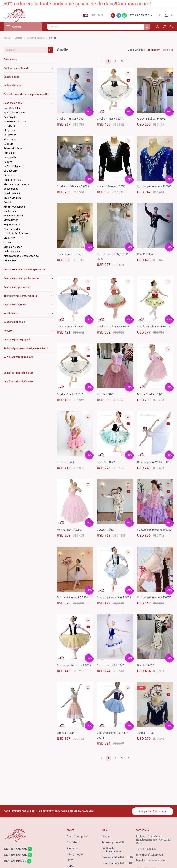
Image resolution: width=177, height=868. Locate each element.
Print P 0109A (145, 255)
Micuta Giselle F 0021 (150, 395)
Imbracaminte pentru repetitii (20, 296)
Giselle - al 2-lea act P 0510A (154, 327)
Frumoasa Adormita (15, 122)
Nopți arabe (10, 211)
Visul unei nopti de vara (16, 185)
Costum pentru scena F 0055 (154, 598)
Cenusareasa (11, 189)
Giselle (11, 126)
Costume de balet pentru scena (21, 279)
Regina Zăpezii (12, 225)
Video (70, 866)
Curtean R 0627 (106, 530)
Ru (172, 15)
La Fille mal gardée (14, 167)
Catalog (18, 38)
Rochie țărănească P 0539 (72, 598)
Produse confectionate (16, 68)
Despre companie (77, 837)
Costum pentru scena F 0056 (74, 666)
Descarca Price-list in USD (117, 858)
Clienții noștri (75, 854)
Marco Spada (11, 220)
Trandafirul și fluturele (16, 234)
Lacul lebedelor (12, 108)
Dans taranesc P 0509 (70, 327)
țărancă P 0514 (66, 733)
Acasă (7, 38)
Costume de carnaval (15, 305)
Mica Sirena (10, 261)
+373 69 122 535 (15, 855)
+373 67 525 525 (139, 15)
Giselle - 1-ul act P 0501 (71, 119)
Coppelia (8, 144)
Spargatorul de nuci (14, 113)
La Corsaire (10, 135)
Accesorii (9, 331)
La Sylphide (10, 158)
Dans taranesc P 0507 (70, 255)
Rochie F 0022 (105, 395)
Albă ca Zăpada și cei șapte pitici (21, 256)
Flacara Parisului (13, 180)
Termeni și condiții (113, 843)
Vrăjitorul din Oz (12, 198)
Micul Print (9, 238)
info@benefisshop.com (150, 855)
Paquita (8, 162)
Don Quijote (10, 117)
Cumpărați (73, 843)
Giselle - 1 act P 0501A (110, 119)
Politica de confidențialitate (111, 850)
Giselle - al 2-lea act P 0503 (73, 187)
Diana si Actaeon (13, 247)
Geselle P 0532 (66, 462)
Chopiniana (10, 131)
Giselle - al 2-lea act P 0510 (113, 327)
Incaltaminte (11, 314)
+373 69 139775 (15, 861)
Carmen (8, 243)
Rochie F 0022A (106, 462)
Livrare (106, 837)
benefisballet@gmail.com (151, 861)
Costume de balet (36, 38)
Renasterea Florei (13, 216)
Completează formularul (153, 811)
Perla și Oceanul (12, 252)
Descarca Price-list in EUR (117, 863)
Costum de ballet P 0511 (111, 666)
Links (70, 860)
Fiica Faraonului (12, 194)
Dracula (8, 203)
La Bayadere (10, 171)
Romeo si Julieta (13, 149)
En (161, 15)
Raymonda (10, 140)
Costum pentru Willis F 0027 (154, 462)
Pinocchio (9, 176)
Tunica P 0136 (145, 733)
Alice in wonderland (14, 207)
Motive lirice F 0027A (69, 530)
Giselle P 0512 (145, 666)
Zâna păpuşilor (12, 229)
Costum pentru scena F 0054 (114, 598)
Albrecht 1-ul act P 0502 (151, 119)
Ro (166, 15)
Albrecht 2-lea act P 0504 (112, 187)
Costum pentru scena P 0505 (154, 187)
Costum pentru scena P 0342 (154, 530)
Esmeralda (9, 153)
